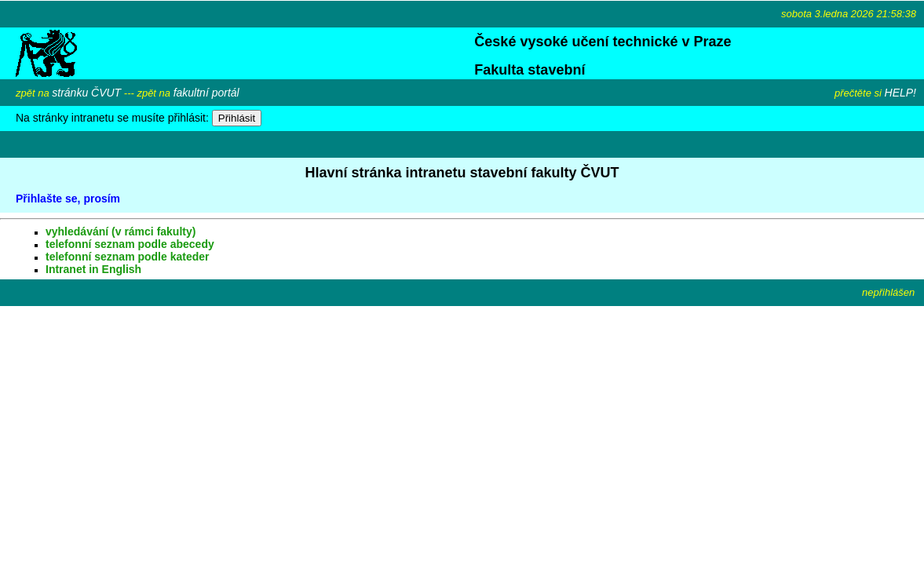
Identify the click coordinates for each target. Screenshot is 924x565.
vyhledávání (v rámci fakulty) (121, 231)
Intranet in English (93, 269)
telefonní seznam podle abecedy (130, 244)
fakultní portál (206, 93)
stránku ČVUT (86, 93)
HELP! (900, 93)
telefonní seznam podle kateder (128, 257)
